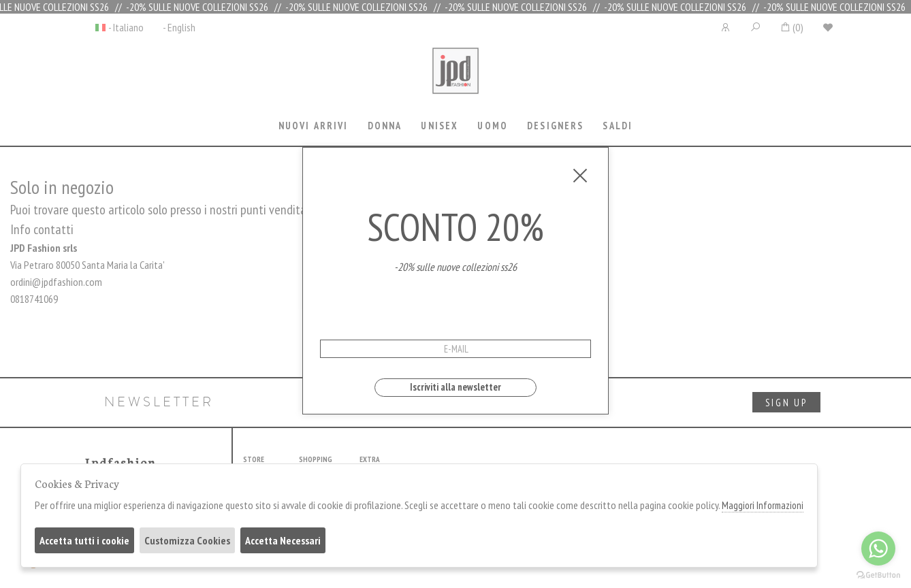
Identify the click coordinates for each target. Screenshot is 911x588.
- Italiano (126, 27)
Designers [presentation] (555, 126)
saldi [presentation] (618, 126)
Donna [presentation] (385, 126)
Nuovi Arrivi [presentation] (314, 126)
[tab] (313, 127)
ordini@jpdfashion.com (56, 282)
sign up (786, 403)
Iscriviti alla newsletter (455, 387)
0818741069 (34, 299)
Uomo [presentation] (493, 126)
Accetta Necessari (283, 540)
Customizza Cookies (187, 540)
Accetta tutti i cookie (84, 540)
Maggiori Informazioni (763, 505)
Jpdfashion (455, 80)
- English (179, 27)
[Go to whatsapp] (878, 549)
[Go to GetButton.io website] (878, 574)
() (792, 27)
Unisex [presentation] (439, 126)
